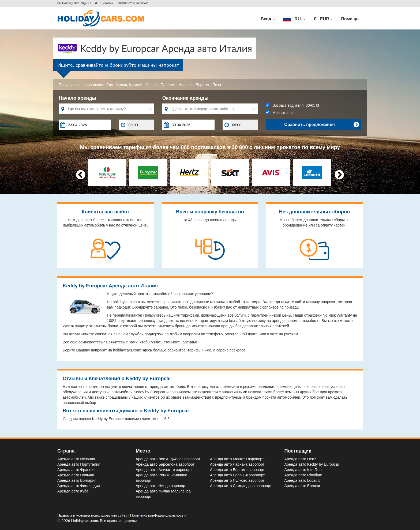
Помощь (350, 19)
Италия (108, 3)
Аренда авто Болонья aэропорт (237, 475)
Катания (136, 85)
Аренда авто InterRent (304, 470)
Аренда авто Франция (76, 470)
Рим (110, 85)
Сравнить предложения (321, 125)
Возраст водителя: (292, 105)
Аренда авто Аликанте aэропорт (164, 470)
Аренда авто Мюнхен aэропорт (237, 459)
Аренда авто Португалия (79, 464)
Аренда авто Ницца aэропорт (161, 486)
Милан (121, 85)
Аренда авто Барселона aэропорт (165, 464)
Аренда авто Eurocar (302, 486)
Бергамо (203, 85)
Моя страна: (280, 113)
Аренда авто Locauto (303, 480)
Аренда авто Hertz (300, 459)
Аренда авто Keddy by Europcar (312, 464)
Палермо (169, 85)
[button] (294, 19)
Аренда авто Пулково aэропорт (237, 480)
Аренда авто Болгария (77, 480)
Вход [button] (268, 19)
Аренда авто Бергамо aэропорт (237, 470)
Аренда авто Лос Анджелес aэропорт (168, 459)
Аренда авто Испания (76, 459)
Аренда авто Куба (73, 491)
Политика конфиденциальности (158, 515)
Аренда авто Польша (76, 475)
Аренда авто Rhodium (303, 475)
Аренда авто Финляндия (79, 486)
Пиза (217, 85)
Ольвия (152, 85)
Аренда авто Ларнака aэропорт (237, 464)
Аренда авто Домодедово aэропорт (241, 486)
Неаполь (186, 85)
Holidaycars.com (85, 520)
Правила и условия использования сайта (93, 515)
